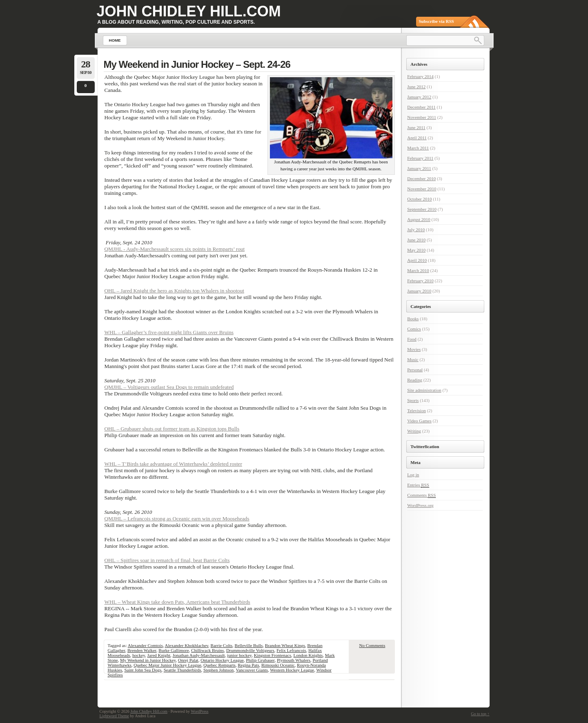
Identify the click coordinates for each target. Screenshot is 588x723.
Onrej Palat (188, 660)
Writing (414, 431)
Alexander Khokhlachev (187, 645)
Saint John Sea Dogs (143, 670)
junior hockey (239, 655)
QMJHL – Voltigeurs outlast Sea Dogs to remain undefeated (169, 387)
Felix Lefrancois (291, 650)
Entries (418, 485)
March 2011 (418, 148)
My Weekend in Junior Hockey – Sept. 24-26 (197, 64)
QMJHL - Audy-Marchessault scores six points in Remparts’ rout (175, 249)
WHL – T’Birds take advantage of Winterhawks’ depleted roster (173, 464)
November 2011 (422, 117)
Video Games (419, 421)
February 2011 (420, 158)
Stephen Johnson (218, 670)
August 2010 (419, 219)
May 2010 (416, 250)
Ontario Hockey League (222, 660)
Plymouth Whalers (294, 660)
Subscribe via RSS (437, 21)
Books (413, 319)
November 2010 (422, 189)
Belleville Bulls (249, 645)
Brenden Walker (142, 650)
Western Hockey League (292, 670)
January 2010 (419, 291)
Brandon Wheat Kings (285, 645)
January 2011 (419, 168)
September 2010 (422, 209)
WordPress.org (420, 505)
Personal (415, 370)
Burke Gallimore (174, 650)
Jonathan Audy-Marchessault (199, 655)
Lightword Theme (114, 716)
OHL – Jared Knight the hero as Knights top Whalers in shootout (174, 291)
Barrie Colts (222, 645)
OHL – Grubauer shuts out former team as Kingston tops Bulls (172, 429)
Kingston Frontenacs (273, 655)
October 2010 (419, 199)
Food (412, 339)
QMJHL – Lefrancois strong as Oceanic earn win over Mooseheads (177, 519)
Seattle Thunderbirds (183, 670)
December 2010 (421, 179)
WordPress (199, 711)
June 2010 (416, 240)
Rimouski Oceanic (278, 665)
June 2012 (416, 87)
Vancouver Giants (252, 670)
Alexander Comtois (145, 645)
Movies (414, 349)
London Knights (308, 655)
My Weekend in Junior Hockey (148, 660)
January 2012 (419, 97)
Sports (413, 400)
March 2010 (418, 270)
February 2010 (420, 281)
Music (413, 359)
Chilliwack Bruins (207, 650)
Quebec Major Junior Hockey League (167, 665)
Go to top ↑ (480, 714)
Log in (413, 475)
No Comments (372, 645)
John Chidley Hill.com (189, 11)
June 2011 (416, 127)
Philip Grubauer (260, 660)
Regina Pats (248, 665)
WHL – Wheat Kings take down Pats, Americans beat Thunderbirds (177, 602)
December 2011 (421, 107)
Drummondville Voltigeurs (250, 650)
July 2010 (416, 230)
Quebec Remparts (219, 665)
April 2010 (417, 260)
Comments (421, 495)
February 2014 (420, 76)
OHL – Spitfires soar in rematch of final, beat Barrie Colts (167, 560)
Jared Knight (159, 655)
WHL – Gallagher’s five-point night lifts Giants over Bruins (169, 332)
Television (416, 411)
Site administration (424, 390)
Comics (414, 329)
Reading (415, 380)
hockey (139, 655)
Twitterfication (425, 446)
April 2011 (417, 138)
